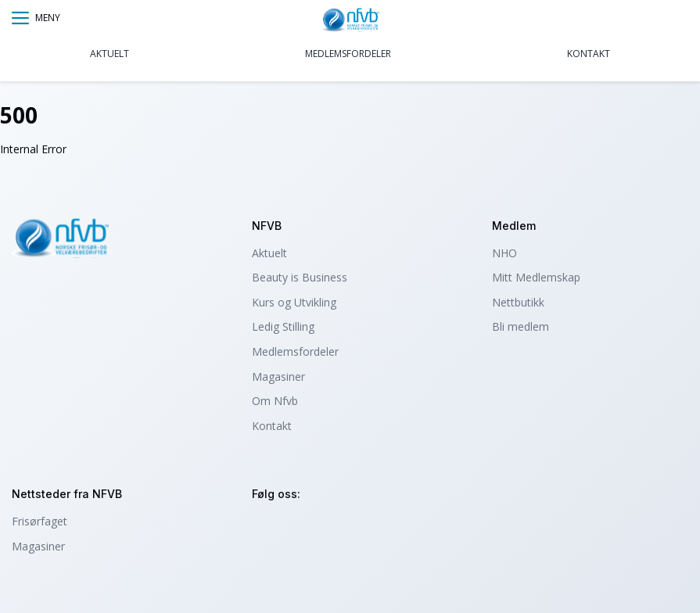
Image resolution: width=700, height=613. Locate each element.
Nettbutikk (518, 302)
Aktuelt (109, 54)
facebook (309, 528)
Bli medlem (521, 326)
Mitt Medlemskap (536, 277)
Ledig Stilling (283, 326)
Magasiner (278, 376)
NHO (504, 253)
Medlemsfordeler (348, 54)
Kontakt (589, 54)
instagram (266, 528)
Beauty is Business (300, 277)
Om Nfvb (275, 401)
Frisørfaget (39, 521)
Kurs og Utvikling (294, 302)
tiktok (351, 528)
